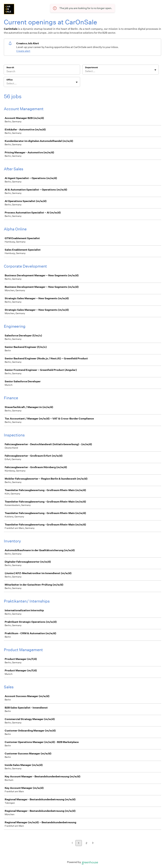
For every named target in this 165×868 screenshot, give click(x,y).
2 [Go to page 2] (86, 843)
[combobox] (85, 71)
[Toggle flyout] (155, 70)
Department (91, 67)
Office (10, 80)
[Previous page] (72, 843)
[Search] (42, 72)
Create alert (23, 51)
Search (10, 67)
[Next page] (93, 843)
